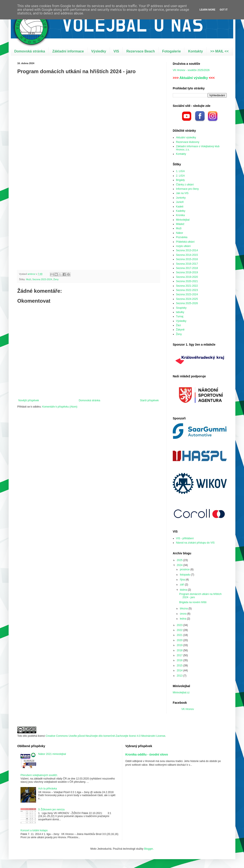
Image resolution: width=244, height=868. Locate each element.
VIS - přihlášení (185, 538)
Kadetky (181, 211)
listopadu (185, 575)
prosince (185, 569)
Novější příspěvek (29, 400)
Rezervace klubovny (188, 142)
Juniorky (181, 198)
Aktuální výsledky (194, 78)
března (184, 609)
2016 (180, 660)
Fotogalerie (171, 51)
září (182, 585)
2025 (180, 560)
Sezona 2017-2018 (187, 268)
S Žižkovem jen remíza (51, 810)
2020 (180, 640)
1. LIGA (180, 171)
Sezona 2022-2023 (187, 290)
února (184, 614)
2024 (180, 565)
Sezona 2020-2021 (187, 281)
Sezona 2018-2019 (187, 272)
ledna (183, 619)
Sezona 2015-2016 (187, 259)
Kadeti (180, 207)
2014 (180, 670)
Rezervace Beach (141, 51)
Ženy (56, 279)
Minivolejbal (183, 220)
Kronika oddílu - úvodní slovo (147, 754)
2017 (180, 655)
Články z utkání (185, 185)
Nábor (180, 233)
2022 (180, 630)
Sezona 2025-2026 (187, 303)
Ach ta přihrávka (48, 789)
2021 (180, 635)
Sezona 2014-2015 (187, 255)
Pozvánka (182, 237)
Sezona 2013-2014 (187, 250)
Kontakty (195, 51)
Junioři (180, 202)
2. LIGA (180, 176)
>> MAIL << (219, 51)
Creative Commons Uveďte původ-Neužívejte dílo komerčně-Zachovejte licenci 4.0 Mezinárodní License (105, 736)
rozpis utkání (183, 246)
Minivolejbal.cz (181, 693)
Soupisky (181, 308)
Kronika (180, 215)
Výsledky (99, 51)
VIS (116, 51)
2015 (180, 666)
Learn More (208, 10)
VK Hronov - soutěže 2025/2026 (191, 70)
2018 (180, 650)
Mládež (180, 224)
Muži (29, 279)
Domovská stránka (30, 51)
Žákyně (180, 330)
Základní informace (68, 51)
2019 (180, 645)
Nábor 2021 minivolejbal (52, 754)
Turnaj (180, 316)
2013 (180, 676)
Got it (224, 10)
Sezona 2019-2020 (187, 277)
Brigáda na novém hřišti (193, 602)
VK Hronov (188, 709)
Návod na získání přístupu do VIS (195, 543)
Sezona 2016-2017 (187, 264)
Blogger (148, 849)
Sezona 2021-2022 (187, 286)
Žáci (178, 325)
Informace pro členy (187, 189)
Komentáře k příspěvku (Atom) (60, 407)
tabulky (180, 312)
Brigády (180, 180)
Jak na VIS (182, 193)
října (183, 580)
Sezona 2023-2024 (42, 279)
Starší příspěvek (149, 400)
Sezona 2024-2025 (187, 299)
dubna (184, 590)
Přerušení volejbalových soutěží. (39, 775)
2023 (180, 625)
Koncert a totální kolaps (34, 830)
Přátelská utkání (185, 242)
